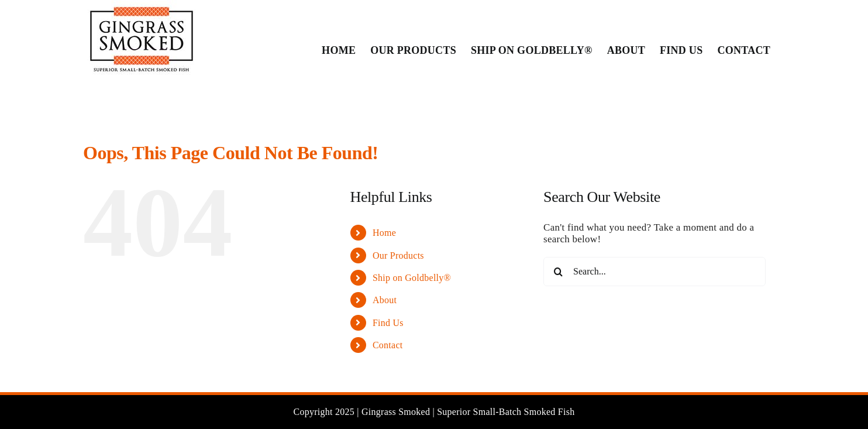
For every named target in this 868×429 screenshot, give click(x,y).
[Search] (558, 272)
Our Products (398, 255)
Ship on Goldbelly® (412, 278)
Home (384, 233)
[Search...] (655, 272)
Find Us (388, 323)
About (385, 300)
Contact (388, 345)
